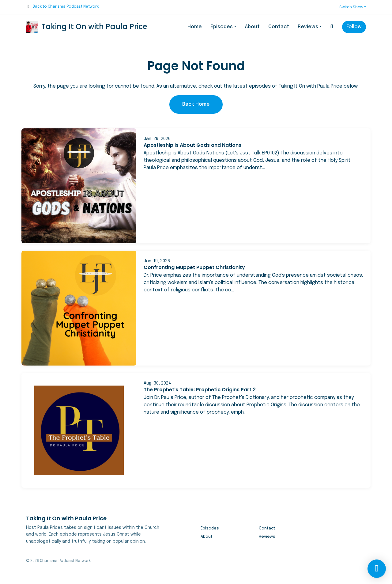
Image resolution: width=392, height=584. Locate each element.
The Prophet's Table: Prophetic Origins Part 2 (200, 390)
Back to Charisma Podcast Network (66, 7)
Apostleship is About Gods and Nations (192, 145)
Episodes (222, 27)
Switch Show (351, 7)
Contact (279, 27)
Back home (196, 104)
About (252, 27)
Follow (354, 27)
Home (195, 27)
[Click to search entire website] (332, 27)
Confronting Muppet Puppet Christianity (194, 267)
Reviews (308, 27)
